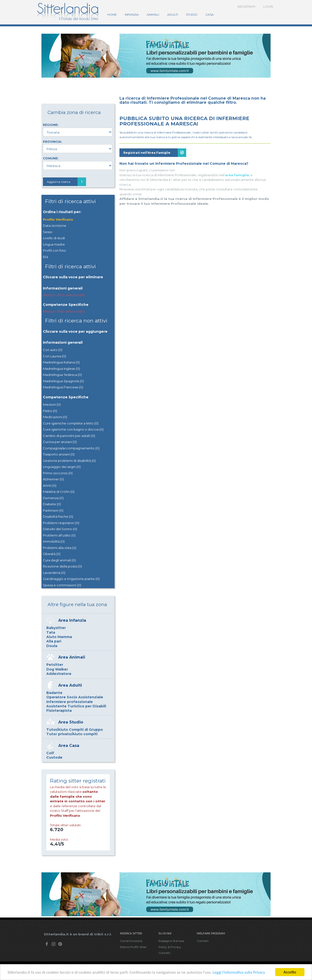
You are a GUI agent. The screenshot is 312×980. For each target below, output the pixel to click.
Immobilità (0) (54, 541)
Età (45, 257)
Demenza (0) (53, 498)
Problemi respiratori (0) (61, 523)
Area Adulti (70, 685)
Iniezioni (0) (52, 404)
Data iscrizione (55, 226)
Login (268, 6)
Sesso (48, 232)
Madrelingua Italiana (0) (61, 362)
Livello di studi (54, 238)
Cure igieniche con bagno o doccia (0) (73, 429)
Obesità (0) (52, 554)
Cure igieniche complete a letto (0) (71, 423)
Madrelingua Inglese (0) (61, 369)
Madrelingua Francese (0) (63, 387)
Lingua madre (54, 244)
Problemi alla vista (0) (60, 548)
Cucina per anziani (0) (60, 442)
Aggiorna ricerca (66, 182)
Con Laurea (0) (54, 356)
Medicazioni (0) (55, 417)
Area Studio (71, 722)
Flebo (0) (50, 411)
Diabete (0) (52, 504)
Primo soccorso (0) (58, 473)
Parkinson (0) (53, 510)
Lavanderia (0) (54, 573)
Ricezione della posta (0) (62, 566)
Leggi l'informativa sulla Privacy (239, 973)
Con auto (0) (53, 350)
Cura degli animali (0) (59, 560)
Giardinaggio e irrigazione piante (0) (71, 579)
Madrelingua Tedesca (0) (62, 375)
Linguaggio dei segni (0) (62, 467)
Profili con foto (54, 250)
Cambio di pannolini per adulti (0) (69, 436)
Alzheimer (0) (53, 479)
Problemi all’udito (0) (59, 535)
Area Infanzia (72, 620)
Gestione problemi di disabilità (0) (69, 461)
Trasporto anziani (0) (59, 454)
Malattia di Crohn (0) (59, 492)
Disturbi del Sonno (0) (60, 529)
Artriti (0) (50, 485)
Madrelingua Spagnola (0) (63, 381)
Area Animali (72, 657)
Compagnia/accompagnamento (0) (71, 448)
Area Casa (69, 746)
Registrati (246, 6)
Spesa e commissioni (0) (62, 585)
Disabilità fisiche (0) (58, 516)
